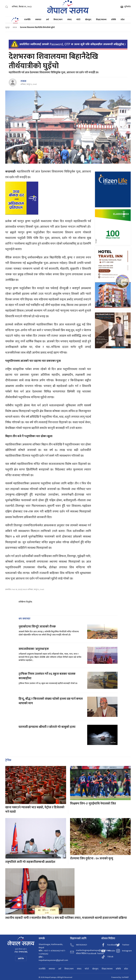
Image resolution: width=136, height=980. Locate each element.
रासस (23, 81)
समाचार (38, 20)
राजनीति (27, 20)
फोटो (78, 20)
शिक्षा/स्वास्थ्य (101, 20)
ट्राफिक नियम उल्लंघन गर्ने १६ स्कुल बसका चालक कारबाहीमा (47, 676)
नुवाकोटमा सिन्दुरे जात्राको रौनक (37, 627)
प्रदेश (123, 20)
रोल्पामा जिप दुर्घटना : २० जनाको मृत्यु (92, 858)
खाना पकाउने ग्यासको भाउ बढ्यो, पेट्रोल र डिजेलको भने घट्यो (35, 810)
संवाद (69, 20)
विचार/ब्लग (58, 20)
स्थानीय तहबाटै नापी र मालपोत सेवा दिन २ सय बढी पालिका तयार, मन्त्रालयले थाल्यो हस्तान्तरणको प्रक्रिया (66, 918)
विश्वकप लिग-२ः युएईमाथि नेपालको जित (93, 804)
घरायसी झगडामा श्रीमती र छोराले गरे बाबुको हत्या (47, 727)
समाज (15, 27)
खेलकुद (88, 20)
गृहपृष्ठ (7, 27)
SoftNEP (125, 977)
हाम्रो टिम (21, 959)
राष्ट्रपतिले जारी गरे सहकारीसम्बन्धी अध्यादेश (30, 862)
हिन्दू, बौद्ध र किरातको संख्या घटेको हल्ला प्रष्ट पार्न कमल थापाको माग (51, 701)
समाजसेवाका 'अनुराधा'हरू (34, 649)
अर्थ (47, 20)
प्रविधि (114, 20)
